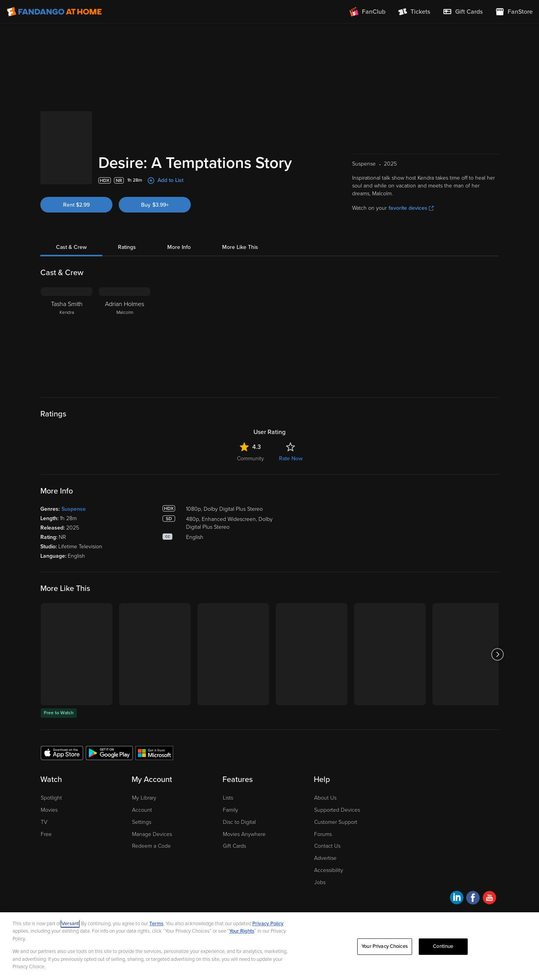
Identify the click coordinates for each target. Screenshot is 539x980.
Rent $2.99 (76, 205)
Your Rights (242, 931)
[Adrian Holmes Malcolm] (125, 336)
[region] (269, 946)
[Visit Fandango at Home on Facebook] (473, 899)
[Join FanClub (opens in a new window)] (367, 12)
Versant (70, 924)
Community (251, 458)
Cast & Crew (71, 247)
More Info (179, 247)
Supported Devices (337, 810)
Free (46, 834)
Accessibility (329, 870)
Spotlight (51, 798)
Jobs (320, 882)
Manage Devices (152, 834)
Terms (156, 924)
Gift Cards (234, 846)
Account (142, 810)
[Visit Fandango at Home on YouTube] (489, 899)
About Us (325, 798)
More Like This (240, 247)
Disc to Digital (239, 822)
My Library (144, 798)
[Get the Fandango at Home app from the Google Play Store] (109, 753)
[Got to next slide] (498, 654)
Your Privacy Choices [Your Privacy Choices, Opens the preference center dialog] (385, 946)
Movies (49, 810)
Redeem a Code (151, 846)
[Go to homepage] (54, 12)
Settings (142, 822)
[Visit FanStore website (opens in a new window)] (514, 12)
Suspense (74, 509)
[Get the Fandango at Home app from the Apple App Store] (62, 753)
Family (231, 810)
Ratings (127, 247)
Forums (323, 834)
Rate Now (291, 458)
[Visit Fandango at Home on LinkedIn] (457, 899)
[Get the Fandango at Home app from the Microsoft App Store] (154, 753)
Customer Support (336, 822)
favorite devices (411, 208)
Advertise (325, 858)
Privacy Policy (268, 924)
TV (44, 822)
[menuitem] (463, 12)
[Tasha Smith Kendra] (67, 336)
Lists (228, 798)
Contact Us (327, 846)
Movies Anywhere (244, 834)
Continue (443, 946)
